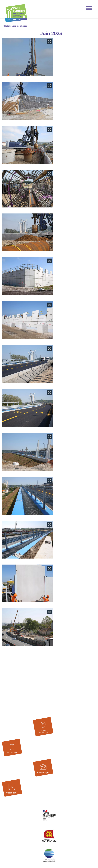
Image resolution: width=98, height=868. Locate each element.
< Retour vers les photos (15, 26)
